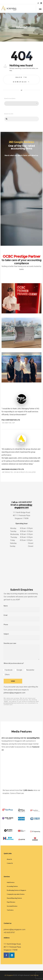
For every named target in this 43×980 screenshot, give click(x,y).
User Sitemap (34, 975)
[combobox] (21, 103)
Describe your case (21, 651)
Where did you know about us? (14, 663)
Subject (21, 637)
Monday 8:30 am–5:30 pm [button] (21, 528)
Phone (21, 627)
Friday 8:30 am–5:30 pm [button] (21, 540)
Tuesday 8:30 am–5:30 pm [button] (21, 531)
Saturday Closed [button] (22, 543)
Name (21, 608)
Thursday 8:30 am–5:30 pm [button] (22, 537)
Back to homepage (21, 80)
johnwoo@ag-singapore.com (15, 693)
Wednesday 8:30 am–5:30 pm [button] (21, 534)
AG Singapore (9, 975)
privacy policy (9, 703)
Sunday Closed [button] (21, 546)
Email (21, 618)
